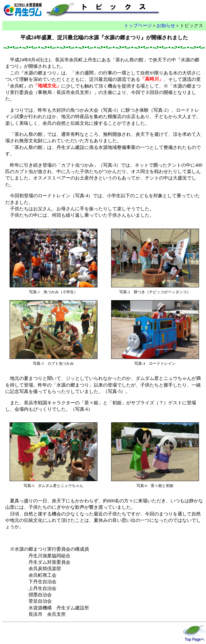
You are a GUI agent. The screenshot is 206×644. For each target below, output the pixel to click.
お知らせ (166, 25)
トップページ (138, 25)
